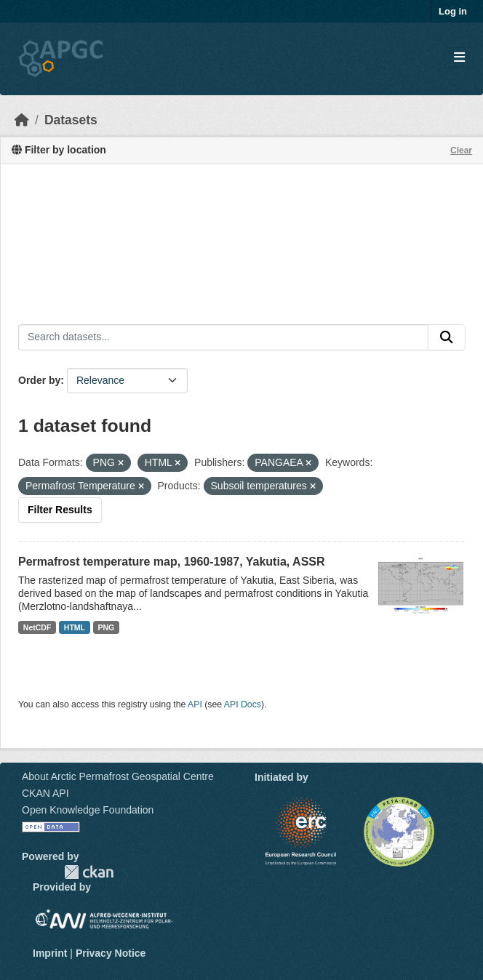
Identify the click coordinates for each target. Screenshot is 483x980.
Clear (461, 150)
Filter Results (60, 510)
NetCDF (37, 627)
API (195, 704)
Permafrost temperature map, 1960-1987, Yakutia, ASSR (172, 562)
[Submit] (447, 337)
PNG (107, 627)
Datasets (71, 120)
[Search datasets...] (223, 337)
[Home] (22, 120)
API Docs (243, 704)
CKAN (89, 872)
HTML (75, 627)
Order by (39, 380)
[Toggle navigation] (459, 58)
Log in (453, 11)
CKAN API (45, 793)
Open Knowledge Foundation (88, 810)
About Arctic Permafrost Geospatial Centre (118, 776)
